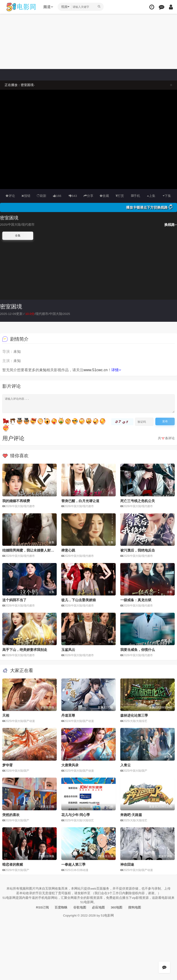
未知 (43, 370)
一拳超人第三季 (73, 864)
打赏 (120, 196)
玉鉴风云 (68, 650)
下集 (167, 196)
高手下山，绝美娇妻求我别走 (25, 650)
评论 (10, 196)
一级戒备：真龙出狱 (136, 600)
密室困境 (11, 306)
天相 (6, 715)
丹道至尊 (68, 715)
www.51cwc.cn (96, 370)
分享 (88, 196)
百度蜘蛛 (61, 907)
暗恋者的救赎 (13, 864)
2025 (67, 313)
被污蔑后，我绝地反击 (138, 550)
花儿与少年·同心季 (76, 815)
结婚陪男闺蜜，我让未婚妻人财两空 (30, 550)
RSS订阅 (42, 907)
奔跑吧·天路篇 (131, 815)
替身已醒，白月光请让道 (80, 501)
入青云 (125, 765)
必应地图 (98, 907)
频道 (49, 7)
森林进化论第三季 (134, 715)
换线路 (171, 225)
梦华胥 (7, 765)
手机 (136, 196)
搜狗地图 (135, 907)
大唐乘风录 (70, 765)
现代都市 (42, 313)
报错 (26, 196)
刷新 (41, 196)
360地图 (117, 907)
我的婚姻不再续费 (16, 501)
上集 (151, 196)
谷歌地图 (80, 907)
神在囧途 (127, 864)
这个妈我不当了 (14, 600)
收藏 (104, 196)
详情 (116, 370)
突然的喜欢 (11, 815)
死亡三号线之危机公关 (138, 501)
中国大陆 (56, 313)
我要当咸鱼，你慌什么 (138, 650)
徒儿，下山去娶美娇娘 (79, 600)
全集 (18, 236)
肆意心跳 (68, 550)
